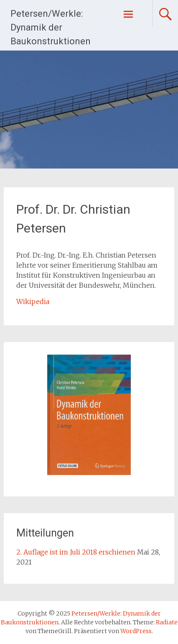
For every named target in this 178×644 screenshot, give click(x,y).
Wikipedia (33, 302)
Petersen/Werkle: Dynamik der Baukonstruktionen (51, 27)
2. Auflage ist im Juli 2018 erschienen (76, 552)
